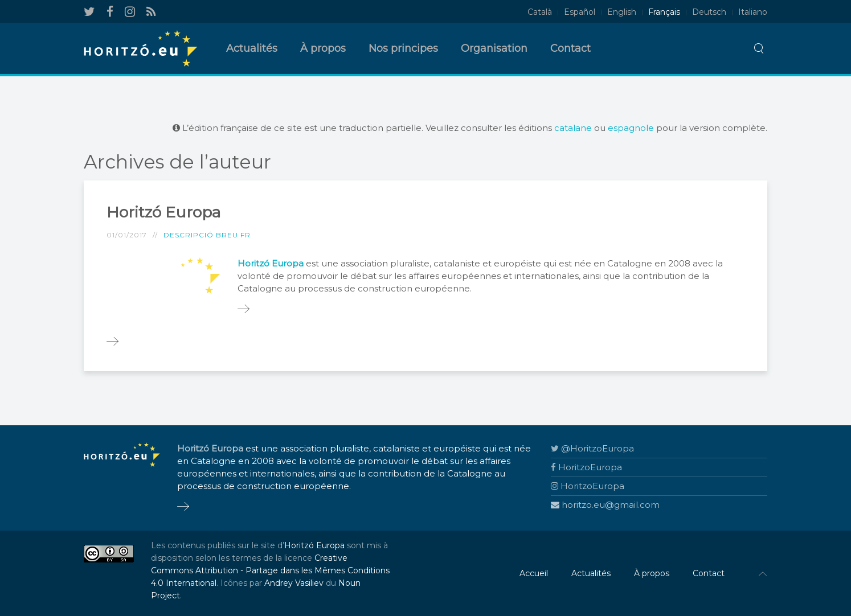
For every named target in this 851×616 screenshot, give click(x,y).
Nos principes (403, 48)
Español (580, 12)
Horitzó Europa (163, 212)
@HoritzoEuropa (592, 448)
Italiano (753, 12)
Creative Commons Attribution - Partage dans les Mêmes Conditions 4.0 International (270, 570)
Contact (570, 48)
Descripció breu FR (207, 235)
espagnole (631, 128)
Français (664, 12)
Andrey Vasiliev (294, 583)
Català (540, 12)
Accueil (534, 573)
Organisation (494, 48)
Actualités (252, 48)
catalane (573, 128)
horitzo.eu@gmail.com (605, 505)
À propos (323, 48)
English (622, 12)
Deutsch (709, 12)
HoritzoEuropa (586, 467)
